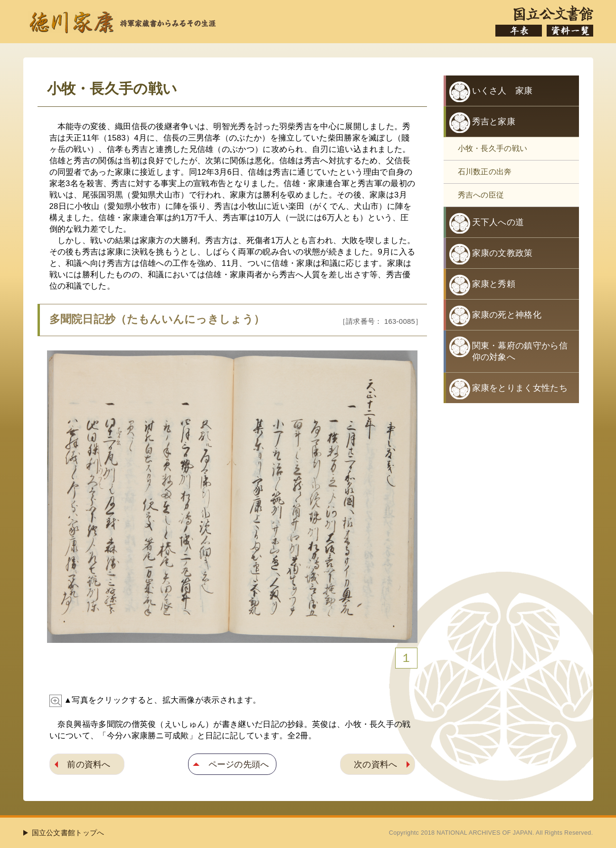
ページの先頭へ (239, 764)
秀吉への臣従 (481, 195)
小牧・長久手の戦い (493, 148)
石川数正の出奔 (485, 172)
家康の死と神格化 (507, 315)
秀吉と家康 (494, 122)
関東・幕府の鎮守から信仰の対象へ (520, 351)
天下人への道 (498, 222)
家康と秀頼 (494, 284)
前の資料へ (89, 764)
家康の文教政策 (502, 253)
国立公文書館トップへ (68, 833)
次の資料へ (376, 764)
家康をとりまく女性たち (520, 388)
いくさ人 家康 (502, 91)
